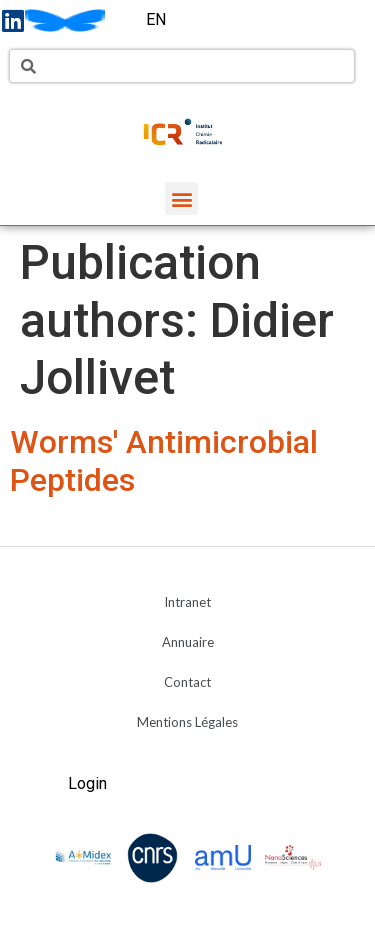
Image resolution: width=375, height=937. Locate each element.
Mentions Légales (187, 722)
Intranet (187, 602)
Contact (187, 682)
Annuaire (188, 642)
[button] (181, 198)
